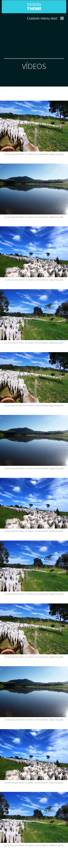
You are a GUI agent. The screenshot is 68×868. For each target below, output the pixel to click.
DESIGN (34, 7)
